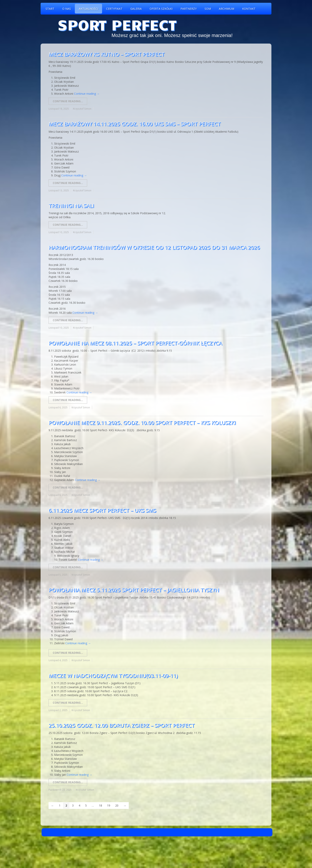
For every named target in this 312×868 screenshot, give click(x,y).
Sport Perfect (117, 24)
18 (100, 805)
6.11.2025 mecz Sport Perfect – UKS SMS (102, 510)
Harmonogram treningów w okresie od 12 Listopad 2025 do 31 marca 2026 (154, 247)
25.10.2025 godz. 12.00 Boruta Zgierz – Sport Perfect (122, 725)
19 (109, 805)
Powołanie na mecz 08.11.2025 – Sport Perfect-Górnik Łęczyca (135, 343)
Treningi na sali (71, 205)
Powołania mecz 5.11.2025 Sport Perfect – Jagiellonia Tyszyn (134, 590)
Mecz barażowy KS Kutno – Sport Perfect (107, 54)
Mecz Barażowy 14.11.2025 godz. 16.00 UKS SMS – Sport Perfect (135, 124)
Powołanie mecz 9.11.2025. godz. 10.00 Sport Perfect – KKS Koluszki (142, 422)
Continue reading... (68, 101)
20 (117, 805)
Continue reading (87, 94)
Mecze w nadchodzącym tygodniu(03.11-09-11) (113, 675)
